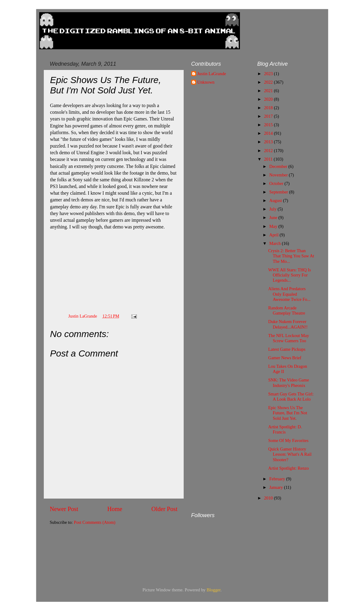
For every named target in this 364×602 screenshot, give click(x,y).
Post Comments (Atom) (95, 522)
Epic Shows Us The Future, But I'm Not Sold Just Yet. (288, 413)
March (276, 243)
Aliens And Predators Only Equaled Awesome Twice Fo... (289, 294)
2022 (269, 82)
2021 (269, 91)
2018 (269, 108)
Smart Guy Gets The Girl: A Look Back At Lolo (291, 397)
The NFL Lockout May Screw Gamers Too (289, 338)
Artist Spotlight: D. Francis (285, 429)
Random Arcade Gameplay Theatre (287, 310)
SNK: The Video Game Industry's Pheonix (289, 383)
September (279, 192)
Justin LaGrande (212, 74)
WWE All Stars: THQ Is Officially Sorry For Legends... (289, 275)
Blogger (213, 590)
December (279, 166)
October (277, 183)
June (274, 217)
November (279, 175)
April (275, 235)
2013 (269, 142)
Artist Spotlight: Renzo (289, 468)
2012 (269, 151)
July (274, 209)
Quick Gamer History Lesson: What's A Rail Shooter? (290, 454)
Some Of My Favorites (288, 440)
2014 (269, 133)
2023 (269, 74)
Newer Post (64, 509)
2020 (269, 99)
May (274, 226)
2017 (269, 116)
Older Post (165, 509)
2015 (269, 125)
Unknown (206, 82)
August (276, 200)
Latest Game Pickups (287, 349)
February (278, 479)
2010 (269, 498)
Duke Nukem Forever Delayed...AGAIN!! (288, 324)
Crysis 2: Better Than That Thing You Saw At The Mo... (291, 256)
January (277, 487)
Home (115, 509)
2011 (269, 159)
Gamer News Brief (285, 358)
